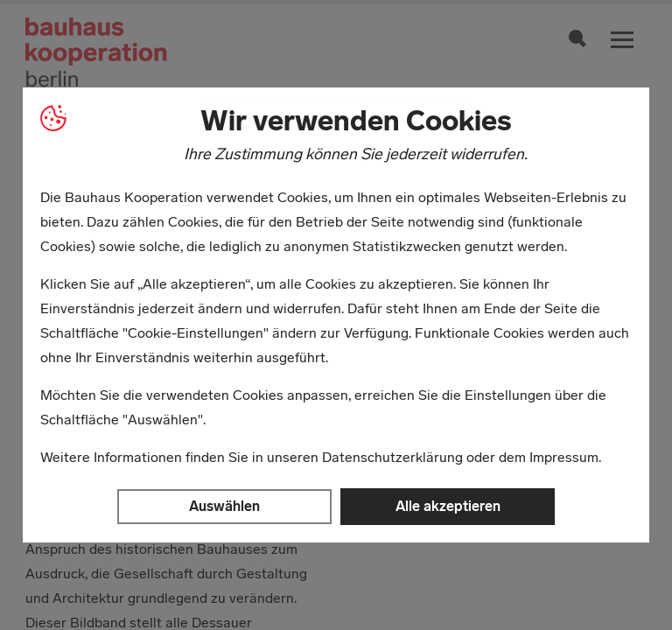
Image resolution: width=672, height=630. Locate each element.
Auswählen (224, 506)
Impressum (564, 457)
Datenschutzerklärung (392, 457)
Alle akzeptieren (448, 506)
